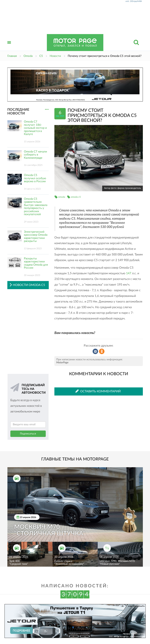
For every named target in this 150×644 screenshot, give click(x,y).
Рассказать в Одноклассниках (102, 351)
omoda (62, 197)
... (47, 109)
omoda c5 (76, 197)
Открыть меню (9, 47)
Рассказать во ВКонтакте (95, 351)
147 (129, 273)
